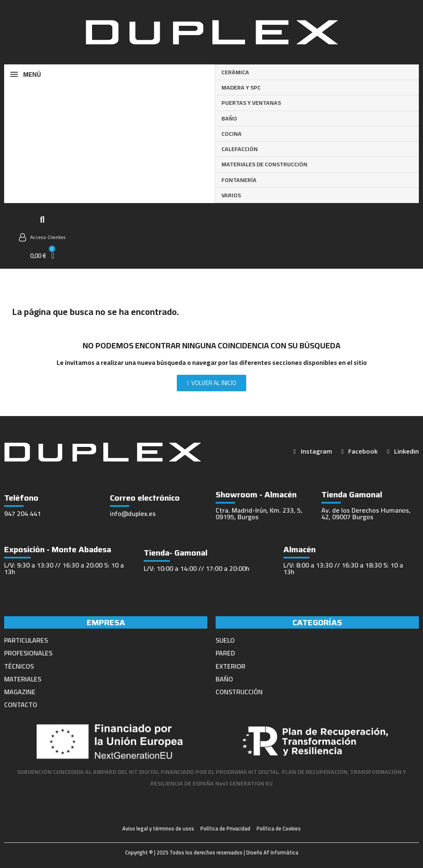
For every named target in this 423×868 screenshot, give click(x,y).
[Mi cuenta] (42, 237)
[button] (42, 220)
